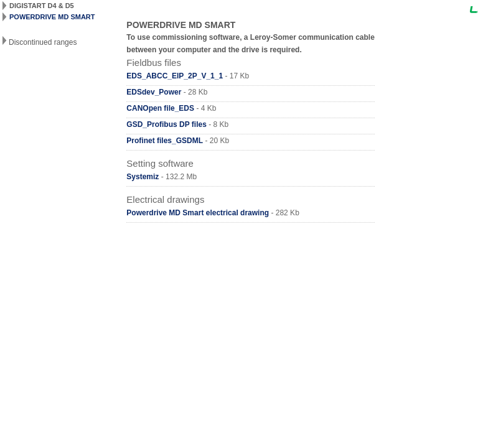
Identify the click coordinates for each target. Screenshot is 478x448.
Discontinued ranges (43, 42)
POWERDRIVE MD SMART (52, 17)
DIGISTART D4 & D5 (42, 6)
